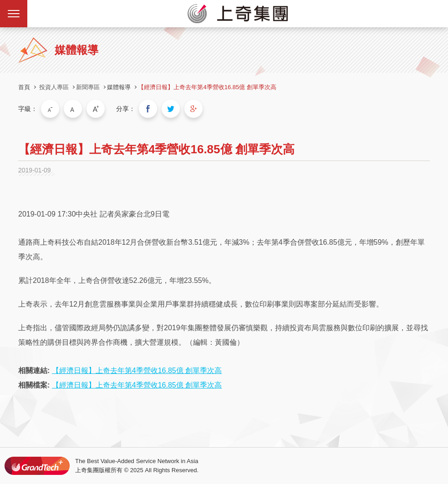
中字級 (73, 109)
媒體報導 (119, 87)
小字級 (50, 109)
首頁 (24, 87)
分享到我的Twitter (171, 109)
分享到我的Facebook (148, 109)
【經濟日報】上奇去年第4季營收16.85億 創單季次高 (207, 87)
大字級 (96, 109)
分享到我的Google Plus (193, 109)
